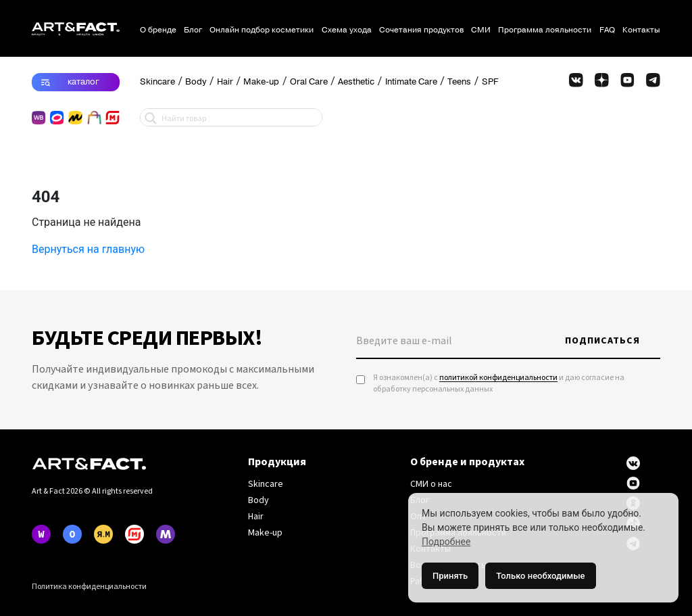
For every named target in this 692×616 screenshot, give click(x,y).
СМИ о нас (431, 484)
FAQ (607, 30)
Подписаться (602, 341)
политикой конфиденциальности (498, 378)
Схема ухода (347, 30)
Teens (459, 82)
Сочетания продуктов (421, 30)
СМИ (481, 30)
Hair (225, 82)
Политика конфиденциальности (89, 587)
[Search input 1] (239, 117)
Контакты (641, 30)
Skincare (157, 82)
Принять (450, 576)
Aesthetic (356, 82)
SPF (490, 82)
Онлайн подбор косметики (262, 30)
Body (196, 82)
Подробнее (446, 542)
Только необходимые (540, 576)
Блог (193, 30)
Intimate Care (411, 82)
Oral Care (309, 82)
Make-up (261, 82)
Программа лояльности (545, 30)
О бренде (158, 30)
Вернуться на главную (88, 249)
